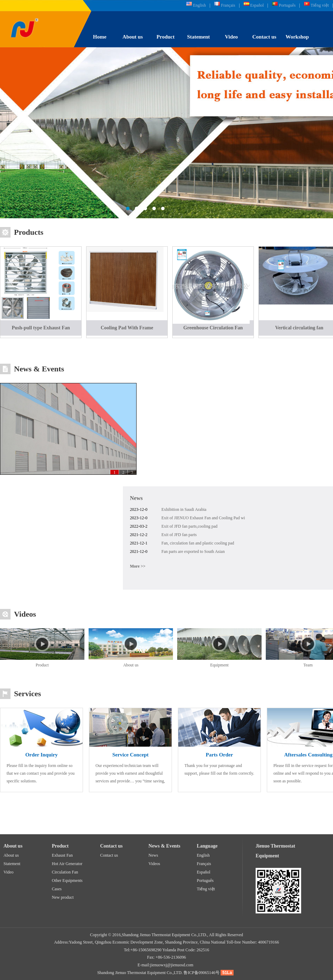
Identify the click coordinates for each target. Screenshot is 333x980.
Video (231, 37)
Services (27, 694)
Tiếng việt (320, 5)
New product (63, 897)
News (136, 498)
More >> (138, 566)
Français (228, 5)
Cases (57, 889)
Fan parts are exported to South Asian (193, 551)
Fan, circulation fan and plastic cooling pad (198, 543)
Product (165, 37)
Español (257, 5)
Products (29, 232)
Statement (198, 37)
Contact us (264, 37)
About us (133, 37)
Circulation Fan (65, 872)
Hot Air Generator (67, 864)
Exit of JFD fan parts (179, 535)
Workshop (297, 37)
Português (287, 5)
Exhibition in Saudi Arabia (184, 509)
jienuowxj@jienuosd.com (172, 965)
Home (100, 37)
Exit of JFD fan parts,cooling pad (189, 526)
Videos (25, 614)
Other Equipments (67, 880)
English (199, 5)
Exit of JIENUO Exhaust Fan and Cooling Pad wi (203, 518)
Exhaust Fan (62, 855)
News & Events (39, 369)
